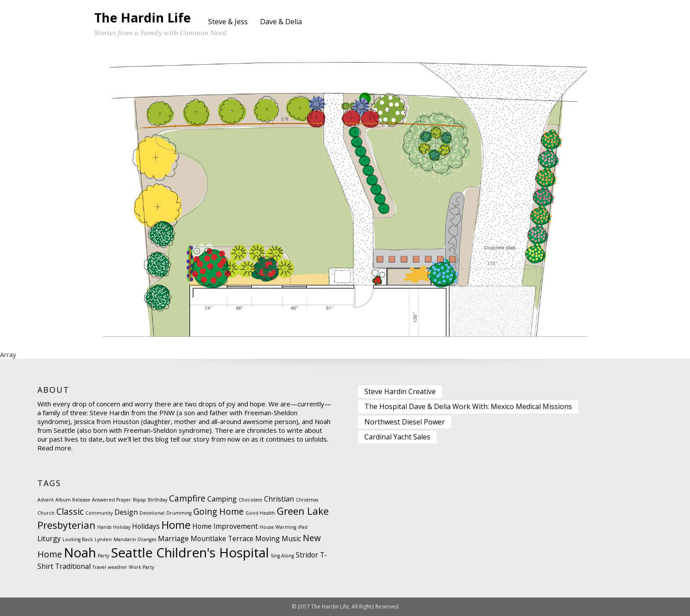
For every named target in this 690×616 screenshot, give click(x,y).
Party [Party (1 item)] (103, 556)
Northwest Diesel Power (405, 422)
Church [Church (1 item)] (46, 513)
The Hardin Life (143, 17)
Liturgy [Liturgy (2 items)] (49, 539)
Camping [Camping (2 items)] (222, 499)
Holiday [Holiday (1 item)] (122, 527)
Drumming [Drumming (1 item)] (179, 513)
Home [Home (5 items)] (176, 525)
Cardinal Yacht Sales (397, 437)
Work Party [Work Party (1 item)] (141, 567)
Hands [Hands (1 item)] (104, 527)
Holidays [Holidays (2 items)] (146, 526)
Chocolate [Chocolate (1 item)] (250, 500)
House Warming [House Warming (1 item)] (278, 527)
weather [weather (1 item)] (117, 567)
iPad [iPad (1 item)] (303, 527)
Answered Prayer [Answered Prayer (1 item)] (112, 500)
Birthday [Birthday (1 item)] (158, 500)
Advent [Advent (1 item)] (46, 500)
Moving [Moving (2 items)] (268, 539)
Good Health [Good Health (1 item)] (260, 513)
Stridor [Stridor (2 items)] (307, 555)
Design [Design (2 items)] (126, 512)
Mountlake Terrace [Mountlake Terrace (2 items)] (222, 539)
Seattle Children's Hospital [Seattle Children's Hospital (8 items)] (190, 553)
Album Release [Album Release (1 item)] (73, 500)
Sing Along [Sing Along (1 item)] (282, 556)
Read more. (55, 448)
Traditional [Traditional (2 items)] (73, 566)
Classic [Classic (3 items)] (70, 511)
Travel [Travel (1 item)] (99, 567)
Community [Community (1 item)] (99, 513)
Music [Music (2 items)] (291, 539)
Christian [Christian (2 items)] (279, 499)
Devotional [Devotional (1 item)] (152, 513)
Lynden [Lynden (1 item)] (103, 539)
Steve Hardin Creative (400, 391)
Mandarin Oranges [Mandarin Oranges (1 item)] (135, 539)
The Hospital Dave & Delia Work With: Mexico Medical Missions (468, 406)
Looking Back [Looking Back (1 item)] (78, 539)
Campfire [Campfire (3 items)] (187, 498)
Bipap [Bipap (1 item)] (139, 500)
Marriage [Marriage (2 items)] (173, 539)
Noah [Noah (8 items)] (80, 553)
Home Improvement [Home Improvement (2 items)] (225, 526)
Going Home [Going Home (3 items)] (218, 511)
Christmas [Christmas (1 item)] (307, 500)
